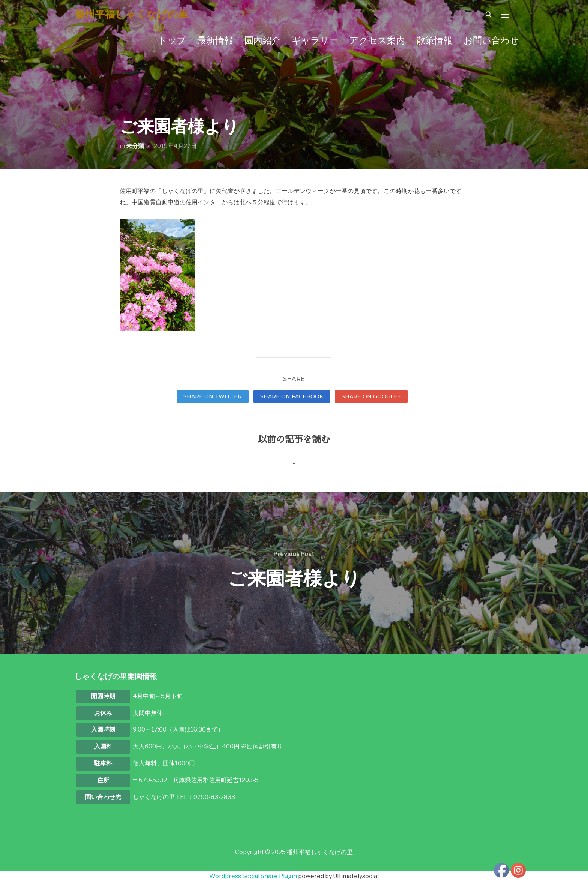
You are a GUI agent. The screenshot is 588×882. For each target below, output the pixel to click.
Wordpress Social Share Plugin (254, 876)
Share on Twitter (213, 396)
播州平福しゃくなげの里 (131, 14)
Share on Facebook (292, 396)
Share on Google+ (371, 396)
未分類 (135, 146)
